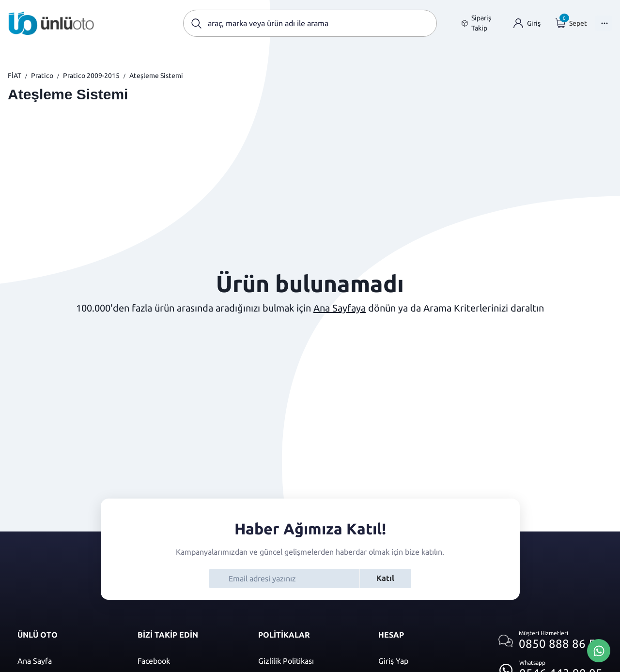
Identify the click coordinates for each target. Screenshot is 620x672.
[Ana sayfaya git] (51, 23)
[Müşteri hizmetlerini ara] (550, 641)
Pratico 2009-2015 (91, 76)
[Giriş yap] (527, 23)
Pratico (42, 76)
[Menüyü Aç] (604, 23)
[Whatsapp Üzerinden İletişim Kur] (599, 650)
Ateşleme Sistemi (156, 76)
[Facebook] (188, 661)
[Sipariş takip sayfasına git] (480, 23)
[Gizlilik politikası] (309, 661)
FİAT (15, 76)
